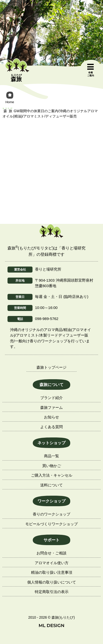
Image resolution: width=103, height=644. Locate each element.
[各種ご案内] (90, 71)
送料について (51, 485)
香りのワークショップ (51, 514)
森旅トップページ (51, 367)
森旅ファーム (51, 407)
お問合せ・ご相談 (51, 553)
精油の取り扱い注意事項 (52, 572)
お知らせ (51, 417)
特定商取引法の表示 (52, 592)
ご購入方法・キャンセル (52, 475)
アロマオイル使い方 (52, 563)
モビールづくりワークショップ (51, 524)
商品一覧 (51, 456)
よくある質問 (51, 427)
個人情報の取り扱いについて (52, 582)
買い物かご (52, 466)
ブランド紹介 (51, 398)
